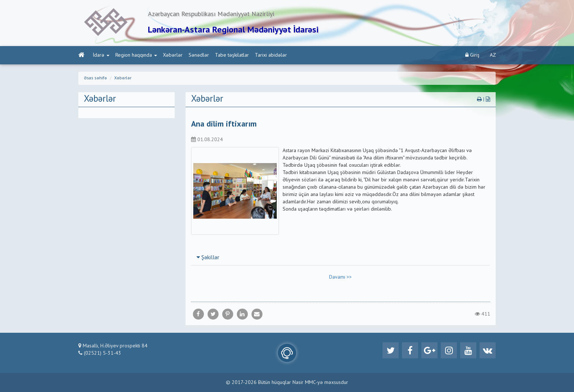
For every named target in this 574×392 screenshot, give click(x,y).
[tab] (341, 257)
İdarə (101, 55)
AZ (493, 55)
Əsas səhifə (95, 78)
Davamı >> (340, 277)
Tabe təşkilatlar (232, 55)
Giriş (472, 55)
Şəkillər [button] (208, 258)
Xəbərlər (173, 55)
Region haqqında (136, 55)
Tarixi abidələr (271, 55)
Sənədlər (199, 55)
